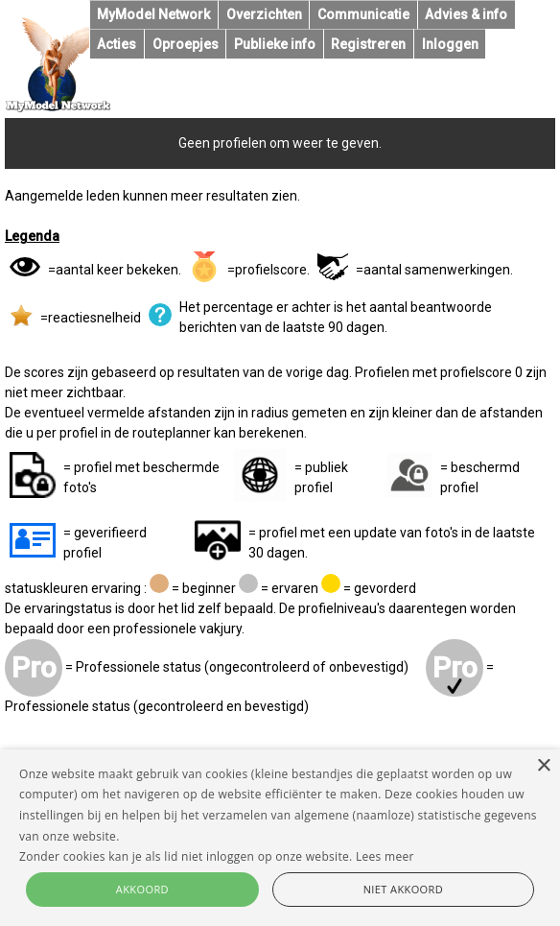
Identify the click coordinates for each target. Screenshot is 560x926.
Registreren (368, 44)
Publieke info (275, 44)
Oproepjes (186, 44)
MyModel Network (153, 14)
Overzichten (264, 14)
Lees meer (385, 856)
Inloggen (450, 44)
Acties (117, 44)
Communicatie (363, 14)
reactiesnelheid (94, 318)
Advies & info (466, 14)
